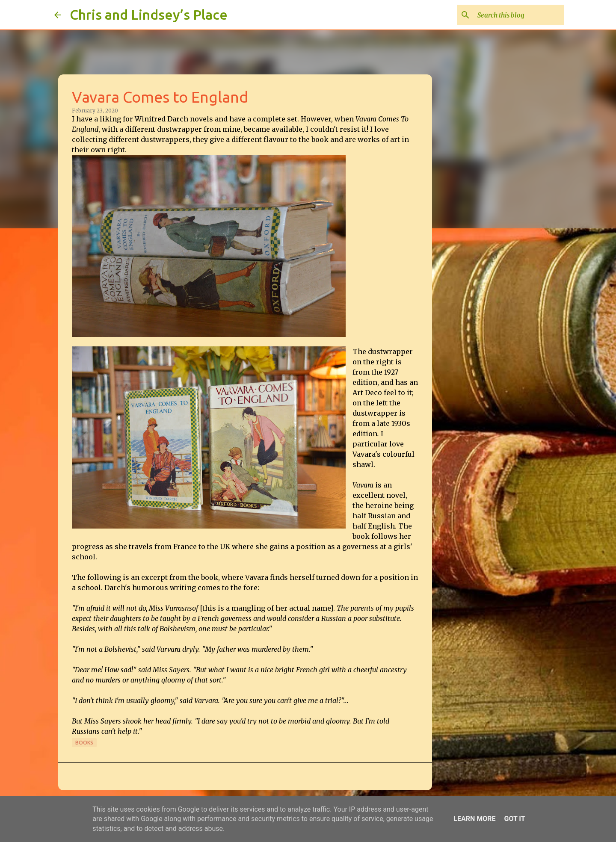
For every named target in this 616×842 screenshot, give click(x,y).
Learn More (474, 819)
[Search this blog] (519, 15)
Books (84, 743)
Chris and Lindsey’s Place (149, 15)
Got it (514, 819)
